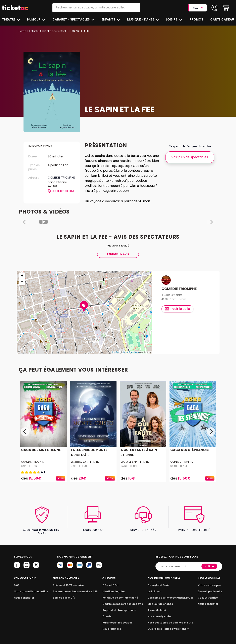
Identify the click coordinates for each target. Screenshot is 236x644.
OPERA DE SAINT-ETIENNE (135, 462)
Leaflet (116, 352)
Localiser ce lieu (61, 191)
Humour (35, 19)
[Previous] (25, 432)
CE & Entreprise (208, 594)
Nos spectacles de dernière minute (170, 619)
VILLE (198, 8)
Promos (197, 19)
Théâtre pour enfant (54, 31)
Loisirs (172, 19)
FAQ (16, 582)
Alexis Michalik (158, 607)
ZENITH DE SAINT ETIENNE (85, 462)
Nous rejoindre (112, 625)
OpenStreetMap (131, 352)
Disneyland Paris (159, 582)
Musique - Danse (141, 19)
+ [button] (22, 276)
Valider (210, 563)
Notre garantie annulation (30, 588)
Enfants (108, 19)
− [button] (22, 282)
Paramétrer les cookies (117, 619)
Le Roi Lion (155, 588)
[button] (226, 8)
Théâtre (9, 19)
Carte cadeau (223, 19)
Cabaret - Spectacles (71, 19)
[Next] (211, 432)
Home (22, 31)
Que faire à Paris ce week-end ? (168, 625)
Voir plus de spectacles (190, 157)
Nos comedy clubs (160, 613)
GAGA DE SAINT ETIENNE (40, 450)
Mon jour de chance (161, 600)
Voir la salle (178, 309)
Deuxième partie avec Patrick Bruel (170, 594)
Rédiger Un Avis (118, 254)
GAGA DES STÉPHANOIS (189, 450)
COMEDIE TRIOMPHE (61, 178)
